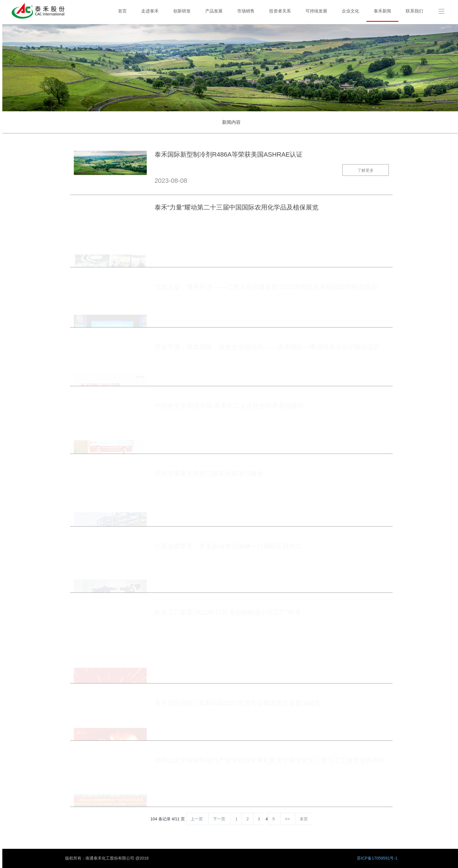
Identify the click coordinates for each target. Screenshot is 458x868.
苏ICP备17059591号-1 (377, 858)
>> (287, 819)
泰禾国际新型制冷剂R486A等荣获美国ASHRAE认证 (229, 155)
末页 (304, 819)
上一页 (197, 819)
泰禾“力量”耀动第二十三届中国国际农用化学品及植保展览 (237, 208)
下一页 (219, 819)
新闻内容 (231, 122)
